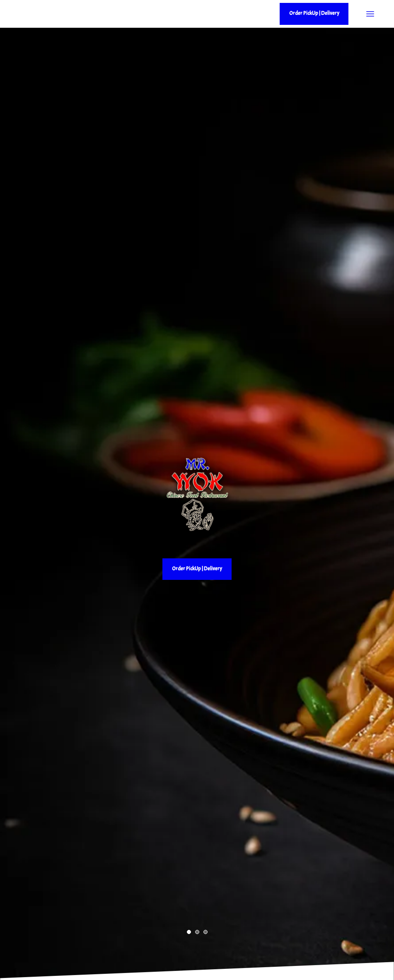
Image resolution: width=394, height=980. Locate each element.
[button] (189, 932)
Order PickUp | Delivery (197, 569)
